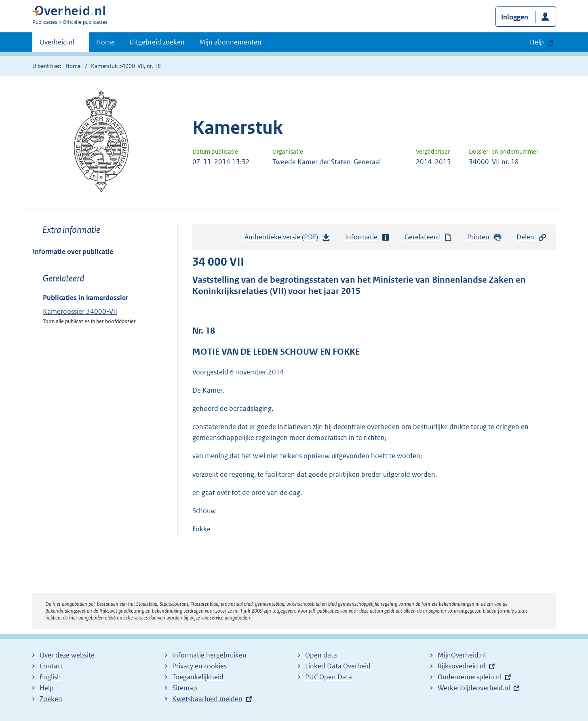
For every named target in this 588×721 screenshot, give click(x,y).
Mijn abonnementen (230, 42)
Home (105, 42)
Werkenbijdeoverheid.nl (474, 688)
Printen (485, 237)
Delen (532, 237)
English (50, 677)
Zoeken (51, 699)
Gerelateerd (429, 237)
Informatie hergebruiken (209, 655)
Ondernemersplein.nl (470, 677)
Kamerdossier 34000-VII (80, 311)
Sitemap (185, 688)
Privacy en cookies (199, 666)
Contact (51, 666)
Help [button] (537, 42)
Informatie (368, 237)
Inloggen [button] (515, 17)
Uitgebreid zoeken (157, 42)
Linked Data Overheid (338, 666)
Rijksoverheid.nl (462, 666)
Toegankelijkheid (198, 677)
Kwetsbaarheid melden (207, 699)
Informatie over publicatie (73, 252)
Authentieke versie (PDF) (288, 239)
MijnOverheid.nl (462, 655)
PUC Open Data (329, 677)
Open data (321, 655)
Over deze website (67, 655)
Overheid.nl (57, 44)
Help (47, 688)
